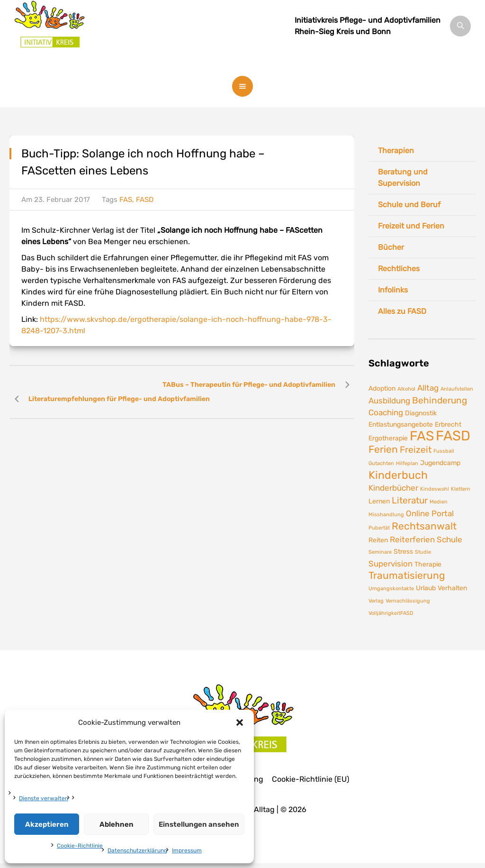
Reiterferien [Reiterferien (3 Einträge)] (412, 539)
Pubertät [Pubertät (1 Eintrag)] (379, 528)
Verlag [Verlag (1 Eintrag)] (376, 601)
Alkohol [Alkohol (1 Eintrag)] (406, 389)
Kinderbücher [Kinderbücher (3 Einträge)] (393, 488)
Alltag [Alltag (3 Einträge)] (428, 388)
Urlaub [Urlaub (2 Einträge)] (426, 588)
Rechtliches (399, 269)
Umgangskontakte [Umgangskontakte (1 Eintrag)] (391, 589)
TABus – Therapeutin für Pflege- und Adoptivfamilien (249, 385)
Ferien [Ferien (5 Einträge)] (383, 449)
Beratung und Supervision (403, 178)
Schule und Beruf (409, 205)
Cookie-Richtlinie (80, 846)
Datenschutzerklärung (137, 850)
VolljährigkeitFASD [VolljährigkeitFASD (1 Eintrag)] (391, 613)
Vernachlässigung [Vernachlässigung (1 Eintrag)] (408, 601)
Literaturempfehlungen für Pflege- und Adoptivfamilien (119, 399)
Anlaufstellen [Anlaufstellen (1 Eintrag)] (457, 389)
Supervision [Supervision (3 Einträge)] (391, 564)
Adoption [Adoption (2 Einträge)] (382, 388)
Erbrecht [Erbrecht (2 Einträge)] (448, 424)
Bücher (391, 247)
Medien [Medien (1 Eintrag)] (439, 502)
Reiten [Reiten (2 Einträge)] (378, 540)
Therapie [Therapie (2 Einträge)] (428, 564)
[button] (240, 722)
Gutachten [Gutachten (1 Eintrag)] (381, 463)
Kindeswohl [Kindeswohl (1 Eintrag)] (435, 489)
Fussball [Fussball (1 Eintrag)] (444, 451)
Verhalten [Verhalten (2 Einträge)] (452, 588)
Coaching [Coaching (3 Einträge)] (386, 412)
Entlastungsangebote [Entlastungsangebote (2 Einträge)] (401, 424)
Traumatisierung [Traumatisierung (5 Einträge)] (407, 576)
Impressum (187, 850)
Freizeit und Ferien (411, 226)
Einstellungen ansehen (199, 824)
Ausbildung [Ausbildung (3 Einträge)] (389, 401)
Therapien (396, 151)
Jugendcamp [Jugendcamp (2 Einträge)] (440, 463)
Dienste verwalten (44, 798)
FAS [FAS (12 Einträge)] (422, 436)
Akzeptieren (47, 824)
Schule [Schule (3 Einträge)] (449, 539)
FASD (145, 200)
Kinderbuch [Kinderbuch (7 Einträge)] (398, 475)
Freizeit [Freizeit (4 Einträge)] (416, 450)
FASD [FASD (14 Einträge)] (453, 436)
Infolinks (393, 290)
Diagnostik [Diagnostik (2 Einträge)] (421, 413)
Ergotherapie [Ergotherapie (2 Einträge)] (388, 438)
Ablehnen (117, 824)
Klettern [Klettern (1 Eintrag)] (461, 489)
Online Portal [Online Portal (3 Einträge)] (430, 513)
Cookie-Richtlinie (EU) (310, 779)
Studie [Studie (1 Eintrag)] (423, 552)
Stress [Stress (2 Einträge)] (403, 551)
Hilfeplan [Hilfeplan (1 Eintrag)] (407, 463)
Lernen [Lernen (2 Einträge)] (379, 501)
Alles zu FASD (402, 311)
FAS (126, 200)
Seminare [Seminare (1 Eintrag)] (380, 552)
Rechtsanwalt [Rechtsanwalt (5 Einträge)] (424, 526)
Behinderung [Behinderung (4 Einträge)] (440, 400)
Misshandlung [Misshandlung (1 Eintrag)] (386, 515)
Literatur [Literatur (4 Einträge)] (410, 500)
